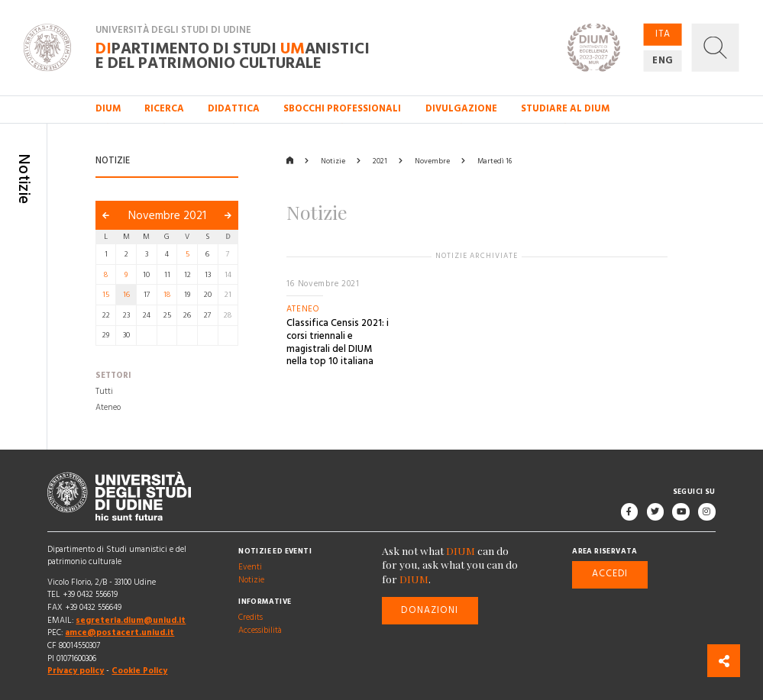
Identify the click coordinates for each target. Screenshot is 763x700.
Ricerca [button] (164, 109)
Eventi (250, 567)
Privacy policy (76, 671)
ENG (663, 61)
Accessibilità (260, 630)
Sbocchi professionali (342, 109)
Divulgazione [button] (461, 109)
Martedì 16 (495, 161)
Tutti (104, 392)
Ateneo (108, 407)
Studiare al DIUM (565, 109)
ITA (663, 34)
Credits (251, 617)
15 (106, 295)
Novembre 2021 (167, 216)
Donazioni (429, 610)
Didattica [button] (234, 109)
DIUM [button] (108, 109)
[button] (715, 47)
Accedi (610, 574)
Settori (113, 376)
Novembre (432, 161)
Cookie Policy (139, 671)
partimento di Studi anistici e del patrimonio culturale (233, 56)
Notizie (333, 161)
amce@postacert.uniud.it (120, 633)
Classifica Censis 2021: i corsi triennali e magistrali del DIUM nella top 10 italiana (338, 343)
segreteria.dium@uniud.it (131, 620)
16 (126, 295)
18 (167, 295)
